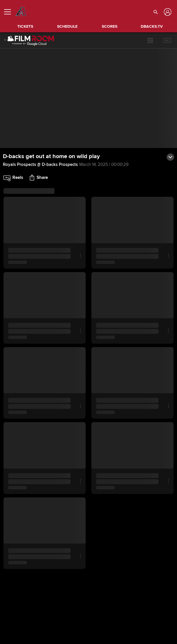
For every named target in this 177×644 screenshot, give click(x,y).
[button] (150, 40)
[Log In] (167, 12)
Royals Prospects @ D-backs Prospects (40, 164)
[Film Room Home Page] (29, 40)
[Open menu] (10, 12)
